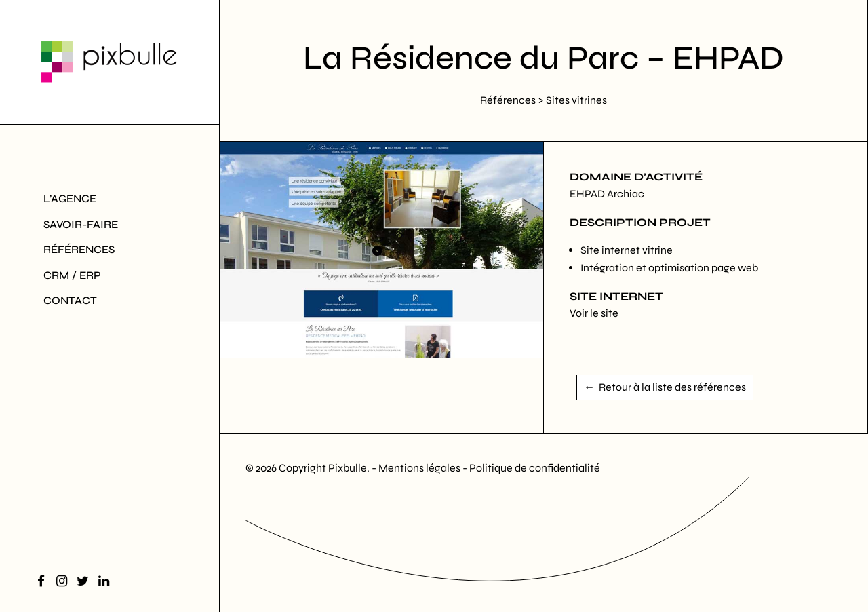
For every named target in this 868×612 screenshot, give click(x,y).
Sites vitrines (576, 100)
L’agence (70, 198)
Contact (70, 300)
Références (79, 249)
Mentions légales (420, 468)
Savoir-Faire (81, 224)
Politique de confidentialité (535, 468)
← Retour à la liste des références (665, 387)
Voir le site (594, 313)
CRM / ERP (72, 275)
